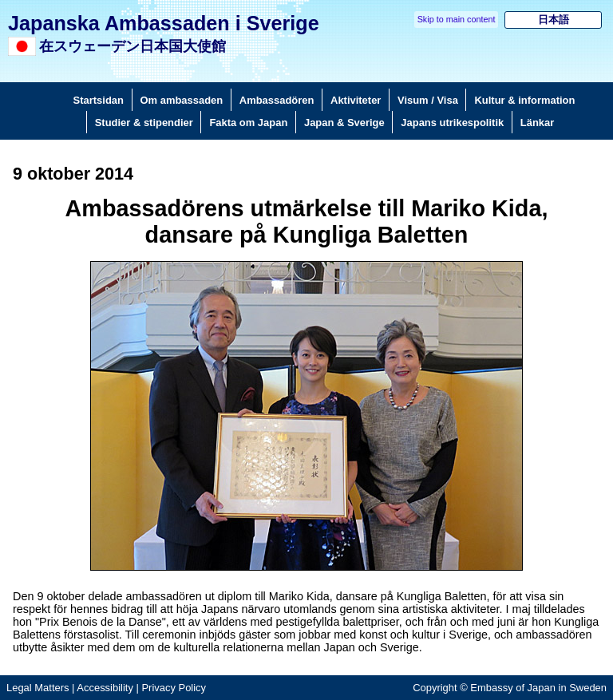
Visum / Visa (428, 100)
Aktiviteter (356, 100)
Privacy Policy (174, 688)
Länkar (537, 123)
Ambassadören (277, 100)
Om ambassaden (182, 100)
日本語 (554, 20)
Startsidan (99, 100)
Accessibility (105, 688)
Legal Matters (38, 688)
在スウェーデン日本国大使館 (132, 46)
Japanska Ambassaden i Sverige (164, 23)
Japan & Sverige (344, 123)
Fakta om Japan (248, 123)
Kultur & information (524, 100)
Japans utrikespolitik (452, 123)
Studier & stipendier (144, 123)
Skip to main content (457, 19)
